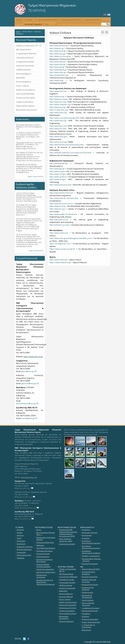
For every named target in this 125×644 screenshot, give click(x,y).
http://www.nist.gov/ (58, 179)
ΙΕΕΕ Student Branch (24, 50)
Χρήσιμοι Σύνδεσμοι (66, 621)
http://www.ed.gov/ (58, 171)
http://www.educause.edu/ (61, 185)
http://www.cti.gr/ (57, 80)
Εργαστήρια (86, 530)
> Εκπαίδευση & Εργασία (91, 608)
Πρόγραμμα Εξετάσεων (45, 551)
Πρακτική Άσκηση (43, 557)
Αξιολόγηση (21, 544)
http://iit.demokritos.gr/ (59, 75)
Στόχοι (39, 530)
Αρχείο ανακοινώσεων (36, 176)
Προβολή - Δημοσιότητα (91, 556)
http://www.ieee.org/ (58, 91)
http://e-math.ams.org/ (59, 110)
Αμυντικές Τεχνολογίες (90, 577)
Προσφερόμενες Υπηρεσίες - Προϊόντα (91, 560)
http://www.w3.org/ (57, 206)
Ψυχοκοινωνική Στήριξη (25, 98)
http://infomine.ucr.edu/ (59, 225)
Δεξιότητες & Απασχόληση (46, 572)
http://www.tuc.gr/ (57, 48)
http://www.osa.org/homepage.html (64, 118)
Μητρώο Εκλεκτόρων (24, 549)
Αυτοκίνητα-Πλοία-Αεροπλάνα (89, 573)
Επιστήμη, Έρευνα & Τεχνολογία (89, 581)
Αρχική (19, 20)
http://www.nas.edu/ (58, 129)
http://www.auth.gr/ (58, 62)
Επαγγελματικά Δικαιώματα (42, 576)
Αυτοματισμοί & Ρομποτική (88, 589)
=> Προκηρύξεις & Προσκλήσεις (88, 626)
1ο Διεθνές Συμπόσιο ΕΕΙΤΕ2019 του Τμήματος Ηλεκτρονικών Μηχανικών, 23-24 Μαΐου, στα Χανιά (28, 136)
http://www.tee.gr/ (57, 96)
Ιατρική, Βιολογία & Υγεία (91, 622)
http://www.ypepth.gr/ (59, 163)
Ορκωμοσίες (21, 552)
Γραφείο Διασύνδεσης (25, 102)
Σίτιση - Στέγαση (22, 86)
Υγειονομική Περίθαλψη (25, 94)
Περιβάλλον (86, 614)
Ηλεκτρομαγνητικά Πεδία (91, 569)
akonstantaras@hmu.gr (26, 403)
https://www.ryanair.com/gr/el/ (62, 249)
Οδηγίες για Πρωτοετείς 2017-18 (29, 46)
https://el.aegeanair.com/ (60, 244)
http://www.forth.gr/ (58, 51)
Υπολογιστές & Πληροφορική (87, 596)
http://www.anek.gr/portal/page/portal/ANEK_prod (71, 238)
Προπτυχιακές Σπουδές (48, 20)
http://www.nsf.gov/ (58, 174)
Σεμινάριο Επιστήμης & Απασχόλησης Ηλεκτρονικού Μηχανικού (46, 582)
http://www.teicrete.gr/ (59, 46)
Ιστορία (20, 533)
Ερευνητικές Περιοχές (90, 533)
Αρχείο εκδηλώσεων (36, 251)
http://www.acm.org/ (58, 102)
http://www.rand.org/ (58, 142)
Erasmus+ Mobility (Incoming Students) (43, 566)
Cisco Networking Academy (46, 548)
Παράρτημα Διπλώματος (45, 569)
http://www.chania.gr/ (59, 260)
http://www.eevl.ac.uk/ (59, 220)
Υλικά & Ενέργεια (88, 600)
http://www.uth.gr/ (57, 67)
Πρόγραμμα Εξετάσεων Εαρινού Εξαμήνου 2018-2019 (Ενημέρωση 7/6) (29, 127)
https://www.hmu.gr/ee (33, 357)
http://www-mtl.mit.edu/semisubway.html (67, 145)
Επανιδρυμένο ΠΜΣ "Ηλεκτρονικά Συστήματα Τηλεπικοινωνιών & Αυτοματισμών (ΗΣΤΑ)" (68, 533)
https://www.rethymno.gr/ (60, 262)
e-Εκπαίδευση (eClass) (25, 58)
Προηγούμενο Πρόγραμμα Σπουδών (46, 539)
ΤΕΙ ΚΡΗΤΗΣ (37, 10)
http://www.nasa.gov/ (59, 137)
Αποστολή (20, 530)
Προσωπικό (21, 541)
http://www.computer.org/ (60, 104)
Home (18, 32)
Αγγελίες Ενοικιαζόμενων (26, 90)
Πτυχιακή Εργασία (43, 554)
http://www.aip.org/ (58, 107)
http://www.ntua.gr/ (58, 54)
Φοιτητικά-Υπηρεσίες (34, 25)
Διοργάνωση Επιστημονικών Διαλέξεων (91, 552)
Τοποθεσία (21, 558)
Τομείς (19, 538)
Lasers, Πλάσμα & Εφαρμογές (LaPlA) (66, 540)
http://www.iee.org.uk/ (59, 99)
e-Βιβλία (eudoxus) (23, 70)
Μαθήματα (40, 545)
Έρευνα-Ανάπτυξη (93, 20)
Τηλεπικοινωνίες (88, 592)
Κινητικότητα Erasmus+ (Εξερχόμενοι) (45, 561)
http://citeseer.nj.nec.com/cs (61, 204)
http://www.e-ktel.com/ (59, 233)
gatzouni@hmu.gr (29, 383)
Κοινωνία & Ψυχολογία (90, 585)
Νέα (51, 25)
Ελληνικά (109, 15)
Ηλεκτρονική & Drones (90, 611)
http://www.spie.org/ (58, 120)
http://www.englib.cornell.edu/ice (63, 214)
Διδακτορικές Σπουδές (67, 544)
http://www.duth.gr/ (58, 64)
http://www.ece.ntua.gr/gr (60, 56)
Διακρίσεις (86, 538)
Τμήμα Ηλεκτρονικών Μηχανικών (52, 5)
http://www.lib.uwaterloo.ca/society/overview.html (70, 153)
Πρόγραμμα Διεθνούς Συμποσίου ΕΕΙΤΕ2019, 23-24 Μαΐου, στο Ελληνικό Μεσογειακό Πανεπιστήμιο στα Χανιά (29, 146)
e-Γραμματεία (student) (25, 62)
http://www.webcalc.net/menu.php (64, 198)
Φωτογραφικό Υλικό (24, 555)
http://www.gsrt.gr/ (57, 169)
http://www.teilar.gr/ (58, 72)
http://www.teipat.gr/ (58, 70)
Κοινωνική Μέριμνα (24, 82)
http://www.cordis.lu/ (58, 177)
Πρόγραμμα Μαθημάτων (45, 542)
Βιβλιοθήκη (21, 78)
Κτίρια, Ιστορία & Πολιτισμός (88, 604)
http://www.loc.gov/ (58, 209)
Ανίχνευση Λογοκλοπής (25, 66)
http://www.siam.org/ (58, 113)
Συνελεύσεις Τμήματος (25, 547)
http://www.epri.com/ (58, 126)
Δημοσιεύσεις (87, 535)
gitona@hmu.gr (28, 371)
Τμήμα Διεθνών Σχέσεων (25, 106)
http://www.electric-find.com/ (61, 193)
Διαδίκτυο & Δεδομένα (90, 619)
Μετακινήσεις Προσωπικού (26, 110)
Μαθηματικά (86, 630)
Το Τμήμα (30, 20)
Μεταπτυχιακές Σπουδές (72, 20)
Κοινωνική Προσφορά (90, 564)
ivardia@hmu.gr (28, 418)
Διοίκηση (20, 535)
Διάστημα (85, 616)
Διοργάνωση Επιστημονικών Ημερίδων (91, 547)
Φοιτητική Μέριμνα (24, 74)
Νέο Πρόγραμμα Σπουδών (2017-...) (46, 534)
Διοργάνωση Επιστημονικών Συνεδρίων (91, 542)
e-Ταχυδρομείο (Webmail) (26, 54)
